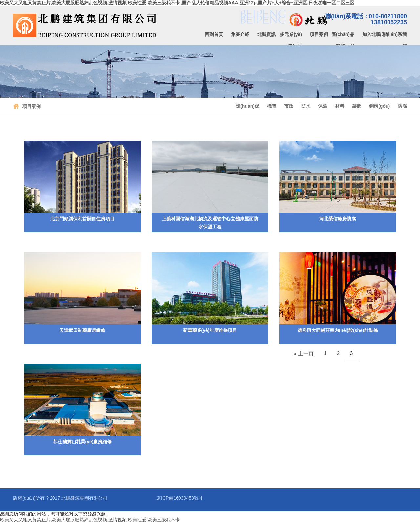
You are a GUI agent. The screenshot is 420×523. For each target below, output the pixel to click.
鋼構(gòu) (379, 106)
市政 (289, 106)
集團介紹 (240, 34)
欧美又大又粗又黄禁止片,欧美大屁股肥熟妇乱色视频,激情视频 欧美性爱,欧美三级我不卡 (90, 520)
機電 (272, 106)
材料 (340, 106)
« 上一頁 (303, 354)
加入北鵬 (371, 34)
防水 (306, 106)
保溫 (323, 106)
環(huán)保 (248, 106)
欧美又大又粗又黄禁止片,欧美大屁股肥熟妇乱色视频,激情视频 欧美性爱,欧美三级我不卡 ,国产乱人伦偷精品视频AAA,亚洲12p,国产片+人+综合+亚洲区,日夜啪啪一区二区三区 (177, 3)
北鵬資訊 (266, 34)
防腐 (402, 106)
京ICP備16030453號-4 (179, 498)
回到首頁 (214, 34)
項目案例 (319, 34)
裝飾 (357, 106)
